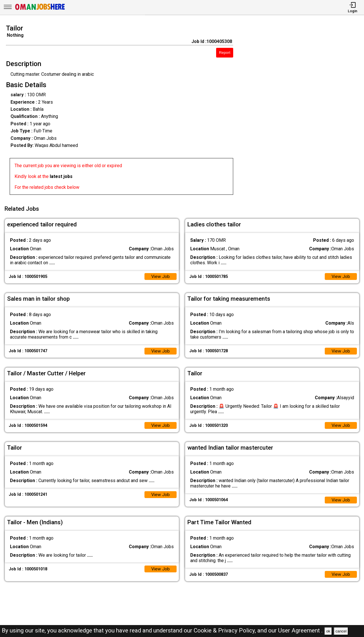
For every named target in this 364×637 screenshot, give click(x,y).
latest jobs (61, 176)
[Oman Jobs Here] (40, 10)
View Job (160, 275)
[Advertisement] (303, 111)
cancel (341, 631)
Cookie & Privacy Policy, (226, 630)
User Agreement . (300, 630)
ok (328, 631)
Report (225, 53)
